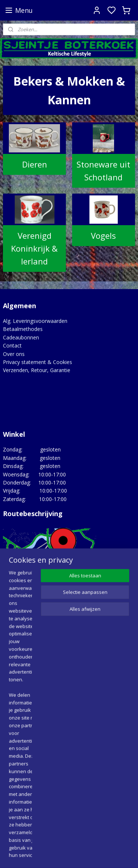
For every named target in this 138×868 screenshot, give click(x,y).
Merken (12, 747)
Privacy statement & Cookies (38, 362)
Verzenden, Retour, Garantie (37, 370)
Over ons (14, 354)
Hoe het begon (21, 730)
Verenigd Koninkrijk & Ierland (34, 248)
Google (12, 818)
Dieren (35, 164)
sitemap (98, 855)
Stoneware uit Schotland (103, 170)
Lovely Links (17, 739)
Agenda (12, 722)
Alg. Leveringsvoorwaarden (35, 321)
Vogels (103, 235)
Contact (12, 345)
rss (114, 855)
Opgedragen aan (23, 755)
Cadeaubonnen (21, 337)
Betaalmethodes (23, 329)
